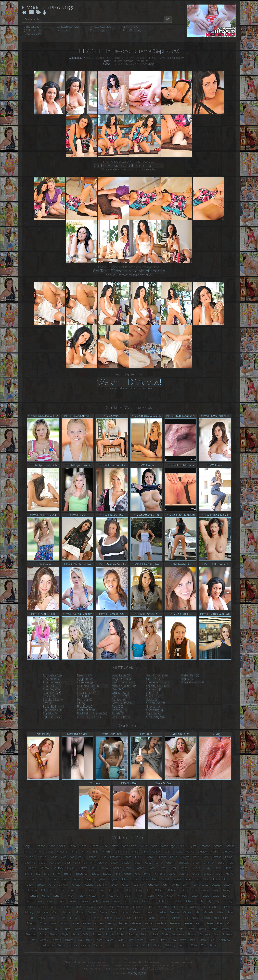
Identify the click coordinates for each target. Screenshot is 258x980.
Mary (114, 912)
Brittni (206, 857)
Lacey (196, 896)
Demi (173, 868)
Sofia (86, 935)
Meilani (162, 912)
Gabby (173, 874)
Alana (83, 846)
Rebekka (175, 923)
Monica (95, 918)
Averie (54, 857)
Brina (196, 857)
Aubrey (203, 852)
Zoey (213, 946)
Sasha (143, 929)
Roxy (57, 929)
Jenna (176, 885)
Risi (229, 923)
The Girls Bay (33, 27)
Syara (32, 940)
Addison (40, 846)
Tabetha (56, 940)
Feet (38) (83, 696)
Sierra (76, 935)
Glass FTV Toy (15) (89, 717)
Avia (64, 857)
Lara (39, 901)
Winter (183, 946)
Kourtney (114, 896)
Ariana (135, 852)
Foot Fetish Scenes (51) (92, 713)
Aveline (42, 857)
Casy (148, 863)
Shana (213, 929)
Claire (221, 863)
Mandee (227, 907)
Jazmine (139, 885)
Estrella (107, 874)
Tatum (110, 940)
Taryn (89, 940)
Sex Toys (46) (155, 679)
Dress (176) (84, 675)
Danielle (116, 868)
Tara (79, 940)
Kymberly (182, 896)
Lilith (200, 901)
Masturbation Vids (69, 27)
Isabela (177, 879)
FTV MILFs (132, 27)
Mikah (221, 912)
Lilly (209, 901)
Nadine (139, 918)
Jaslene (89, 885)
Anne (84, 852)
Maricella (43, 912)
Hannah (64, 879)
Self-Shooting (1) (157, 675)
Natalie (163, 918)
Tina (173, 940)
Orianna (64, 923)
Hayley (113, 879)
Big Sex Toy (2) (52, 717)
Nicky (195, 918)
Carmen (88, 863)
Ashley (156, 852)
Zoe (203, 946)
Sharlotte (31, 935)
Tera (131, 940)
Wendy (157, 946)
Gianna (184, 874)
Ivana (198, 879)
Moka (73, 918)
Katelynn (173, 890)
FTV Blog (65, 30)
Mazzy (125, 912)
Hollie (124, 879)
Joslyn (62, 890)
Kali (110, 890)
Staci (155, 935)
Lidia (162, 901)
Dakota (83, 868)
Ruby (67, 929)
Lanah (29, 901)
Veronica (111, 946)
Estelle (95, 874)
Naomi (151, 918)
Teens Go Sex (34, 34)
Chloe (196, 863)
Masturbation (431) (123, 682)
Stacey (144, 935)
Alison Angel (168, 846)
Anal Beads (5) (52, 679)
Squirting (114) (155, 713)
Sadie (101, 929)
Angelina (62, 852)
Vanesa (73, 946)
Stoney (192, 935)
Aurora (30, 857)
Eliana (28, 874)
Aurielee (228, 852)
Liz (59, 907)
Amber (218, 846)
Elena (228, 868)
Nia (186, 918)
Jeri (196, 885)
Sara (111, 929)
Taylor (121, 940)
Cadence (30, 863)
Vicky (123, 946)
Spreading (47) (156, 710)
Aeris (62, 846)
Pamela (99, 923)
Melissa (174, 912)
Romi (32, 929)
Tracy (183, 940)
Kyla (160, 896)
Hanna (52, 879)
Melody (187, 912)
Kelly (216, 890)
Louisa (89, 907)
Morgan (108, 918)
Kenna (45, 896)
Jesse (205, 885)
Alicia (154, 846)
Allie (182, 846)
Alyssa (192, 846)
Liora (42, 907)
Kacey (92, 890)
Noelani (32, 923)
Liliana (190, 901)
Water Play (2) (190, 675)
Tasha (99, 940)
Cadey (43, 863)
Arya (145, 852)
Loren (68, 907)
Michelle (208, 912)
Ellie (47, 874)
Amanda (205, 846)
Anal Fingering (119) (55, 682)
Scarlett (167, 929)
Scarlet (155, 929)
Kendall (33, 896)
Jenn (165, 885)
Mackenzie (123, 907)
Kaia (102, 890)
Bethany (115, 857)
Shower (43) (154, 689)
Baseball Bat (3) (53, 700)
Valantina (225, 940)
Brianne (162, 857)
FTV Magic (99, 30)
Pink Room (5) (121, 717)
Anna (74, 852)
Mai (173, 907)
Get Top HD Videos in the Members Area (129, 271)
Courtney (58, 868)
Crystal (71, 868)
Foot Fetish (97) (87, 710)
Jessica (216, 885)
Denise (184, 868)
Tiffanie (151, 940)
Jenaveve (153, 885)
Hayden (100, 879)
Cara (77, 863)
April (116, 852)
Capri (68, 863)
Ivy (207, 879)
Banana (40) (50, 696)
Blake (138, 857)
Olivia (53, 923)
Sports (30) (153, 706)
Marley (92, 912)
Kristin (150, 896)
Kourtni (127, 896)
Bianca (128, 857)
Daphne (140, 868)
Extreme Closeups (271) (93, 686)
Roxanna (44, 929)
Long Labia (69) (122, 675)
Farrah (127, 874)
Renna (200, 923)
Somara (97, 935)
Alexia (143, 846)
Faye (138, 874)
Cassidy (126, 863)
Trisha (202, 940)
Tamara (69, 940)
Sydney (44, 940)
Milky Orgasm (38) (124, 686)
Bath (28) (48, 703)
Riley (220, 923)
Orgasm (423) (121, 693)
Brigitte (185, 857)
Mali (203, 907)
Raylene (161, 923)
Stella (165, 935)
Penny (112, 923)
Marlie (104, 912)
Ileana (155, 879)
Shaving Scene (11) (158, 686)
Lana (226, 896)
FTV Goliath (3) (87, 689)
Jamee (41, 885)
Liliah (179, 901)
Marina (56, 912)
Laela (216, 896)
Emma (68, 874)
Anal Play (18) (51, 689)
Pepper (123, 923)
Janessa (76, 885)
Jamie (52, 885)
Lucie (100, 907)
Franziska (160, 874)
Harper (88, 879)
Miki (231, 912)
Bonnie (150, 857)
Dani (94, 868)
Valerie (61, 946)
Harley (76, 879)
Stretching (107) (156, 717)
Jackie (216, 879)
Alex (105, 846)
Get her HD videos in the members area (129, 166)
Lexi (126, 901)
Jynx (82, 890)
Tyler (213, 940)
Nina (226, 918)
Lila (170, 901)
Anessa (49, 852)
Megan (150, 912)
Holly (135, 879)
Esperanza (82, 874)
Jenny (187, 885)
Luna (110, 907)
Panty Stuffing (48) (123, 703)
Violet (146, 946)
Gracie (207, 874)
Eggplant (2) (85, 679)
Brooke (217, 857)
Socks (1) (152, 700)
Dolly (207, 868)
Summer (205, 935)
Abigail (28, 846)
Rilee (210, 923)
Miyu (63, 918)
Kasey (139, 890)
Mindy (53, 918)
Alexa (115, 846)
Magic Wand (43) (123, 679)
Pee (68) (117, 706)
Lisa (51, 907)
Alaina (72, 846)
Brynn (229, 857)
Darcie (152, 868)
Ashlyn (168, 852)
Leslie (116, 901)
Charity (171, 863)
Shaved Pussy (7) (157, 682)
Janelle (64, 885)
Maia (181, 907)
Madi (150, 907)
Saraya (132, 929)
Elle (38, 874)
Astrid (179, 852)
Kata (149, 890)
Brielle (174, 857)
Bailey (82, 857)
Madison (162, 907)
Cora (231, 863)
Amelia (230, 846)
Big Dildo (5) (50, 713)
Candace (56, 863)
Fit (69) (82, 703)
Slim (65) (152, 693)
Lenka (105, 901)
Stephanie (178, 935)
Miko (32, 918)
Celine (159, 863)
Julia (73, 890)
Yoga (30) (187, 679)
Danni (128, 868)
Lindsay (228, 901)
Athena (190, 852)
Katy (195, 890)
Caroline (102, 863)
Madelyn (138, 907)
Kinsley (81, 896)
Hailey (230, 874)
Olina (43, 923)
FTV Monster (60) (89, 693)
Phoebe (136, 923)
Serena (202, 929)
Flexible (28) (85, 706)
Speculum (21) (156, 703)
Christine (209, 863)
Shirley (54, 935)
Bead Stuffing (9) (53, 706)
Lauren (73, 901)
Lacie (206, 896)
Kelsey (226, 890)
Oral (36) (117, 689)
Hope (145, 879)
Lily (217, 901)
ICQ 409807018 (137, 973)
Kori (103, 896)
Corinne (32, 868)
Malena (192, 907)
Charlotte (184, 863)
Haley (31, 879)
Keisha (205, 890)
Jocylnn (32, 890)
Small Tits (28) (155, 696)
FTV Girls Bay (134, 30)
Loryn (78, 907)
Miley (42, 918)
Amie (28, 852)
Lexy (145, 901)
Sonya (109, 935)
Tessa (140, 940)
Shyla (65, 935)
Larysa (61, 901)
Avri (72, 857)
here (152, 64)
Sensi (191, 929)
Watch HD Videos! (129, 382)
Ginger (196, 874)
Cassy (138, 863)
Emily (56, 874)
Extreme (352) (86, 682)
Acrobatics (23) (52, 675)
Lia (154, 901)
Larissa (50, 901)
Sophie (133, 935)
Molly (84, 918)
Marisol (67, 912)
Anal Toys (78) (52, 693)
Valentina (48, 946)
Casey (114, 863)
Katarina (160, 890)
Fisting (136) (85, 700)
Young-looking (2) (192, 682)
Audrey (215, 852)
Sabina (78, 929)
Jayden (126, 885)
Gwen (219, 874)
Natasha (176, 918)
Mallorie (214, 907)
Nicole (206, 918)
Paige (76, 923)
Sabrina (90, 929)
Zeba (194, 946)
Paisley (87, 923)
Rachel (149, 923)
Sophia (121, 935)
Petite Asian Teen (103, 27)
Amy (38, 852)
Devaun (196, 868)
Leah (95, 901)
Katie (185, 890)
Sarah (121, 929)
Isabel (166, 879)
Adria (52, 846)
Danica (104, 868)
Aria (125, 852)
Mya (119, 918)
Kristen (139, 896)
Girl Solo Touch (35, 30)
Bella (103, 857)
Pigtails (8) (118, 713)
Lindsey (31, 907)
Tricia (193, 940)
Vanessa (86, 946)
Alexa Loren (129, 846)
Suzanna (227, 935)
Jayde (114, 885)
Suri (216, 935)
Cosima (44, 868)
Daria (163, 868)
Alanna (94, 846)
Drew (218, 868)
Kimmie (68, 896)
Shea (43, 935)
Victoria (134, 946)
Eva (118, 874)
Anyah (106, 852)
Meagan (137, 912)
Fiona (147, 874)
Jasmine (102, 885)
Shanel (225, 929)
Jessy (227, 885)
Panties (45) (119, 700)
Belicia (93, 857)
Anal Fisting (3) (52, 686)
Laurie (84, 901)
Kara (129, 890)
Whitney (170, 946)
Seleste (179, 929)
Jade (30, 885)
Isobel (188, 879)
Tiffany (163, 940)
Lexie (135, 901)
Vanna (98, 946)
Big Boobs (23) (52, 710)
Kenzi (56, 896)
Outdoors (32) (121, 696)
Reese (188, 923)
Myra (128, 918)
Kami (119, 890)
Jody (52, 890)
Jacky (227, 879)
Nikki (217, 918)
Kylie (170, 896)
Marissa (80, 912)
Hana (41, 879)
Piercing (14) (119, 710)
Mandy (29, 912)
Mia (198, 912)
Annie (95, 852)
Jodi (43, 890)
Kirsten (93, 896)
